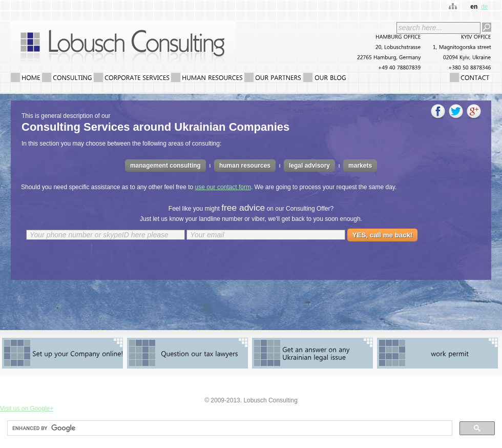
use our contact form (223, 187)
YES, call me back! (383, 235)
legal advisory (309, 166)
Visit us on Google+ (27, 409)
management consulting (165, 166)
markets (360, 166)
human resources (245, 166)
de (484, 7)
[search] (229, 428)
